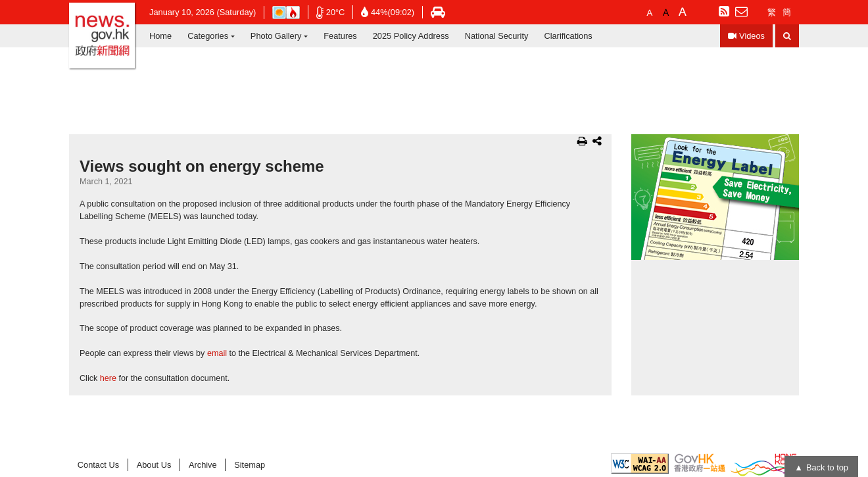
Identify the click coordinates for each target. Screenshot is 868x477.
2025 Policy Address (411, 36)
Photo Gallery (276, 36)
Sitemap (250, 465)
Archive (203, 465)
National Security (497, 36)
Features (340, 36)
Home (160, 36)
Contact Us (98, 465)
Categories (208, 36)
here (108, 378)
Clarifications (568, 36)
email (217, 353)
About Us (154, 465)
